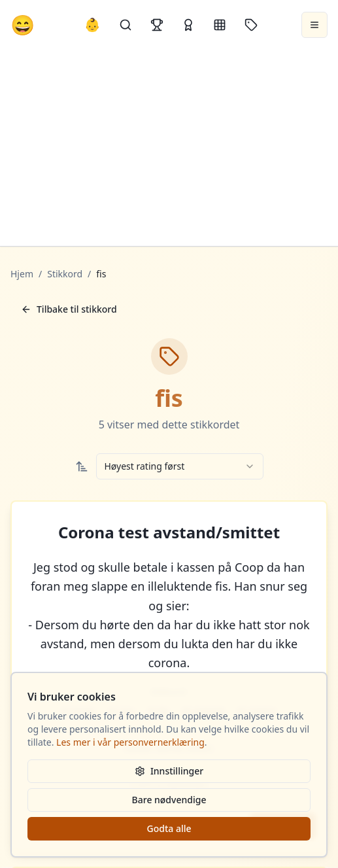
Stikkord (65, 274)
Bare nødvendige (169, 800)
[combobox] (180, 466)
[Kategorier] (220, 25)
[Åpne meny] (314, 25)
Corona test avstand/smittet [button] (169, 532)
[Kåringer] (188, 25)
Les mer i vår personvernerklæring (130, 742)
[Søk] (126, 25)
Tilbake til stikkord (69, 309)
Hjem (22, 274)
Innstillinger (169, 771)
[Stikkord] (251, 25)
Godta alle (169, 828)
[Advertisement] (169, 148)
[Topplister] (157, 25)
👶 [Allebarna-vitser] (93, 25)
